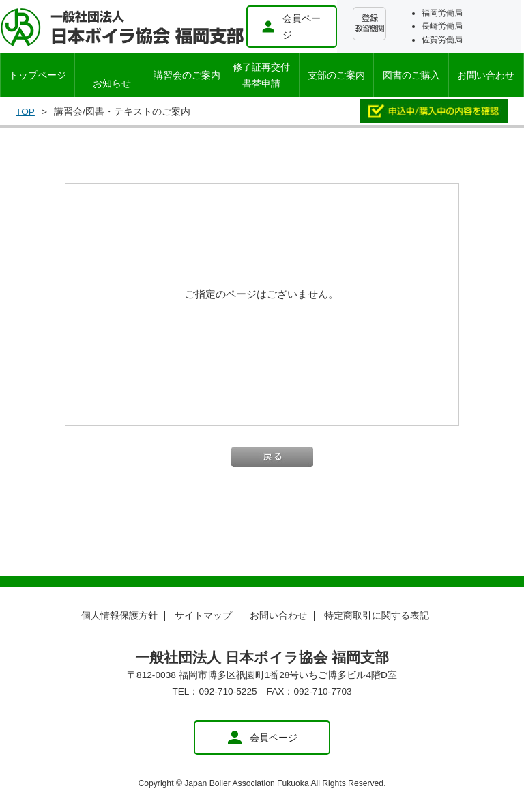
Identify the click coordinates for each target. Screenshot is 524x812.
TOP (25, 112)
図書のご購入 (411, 75)
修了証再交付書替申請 (261, 75)
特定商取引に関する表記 (377, 616)
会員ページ (291, 27)
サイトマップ (203, 616)
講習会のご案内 (187, 75)
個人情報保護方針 (119, 616)
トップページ (38, 75)
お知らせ (112, 83)
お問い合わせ (486, 75)
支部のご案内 (336, 75)
